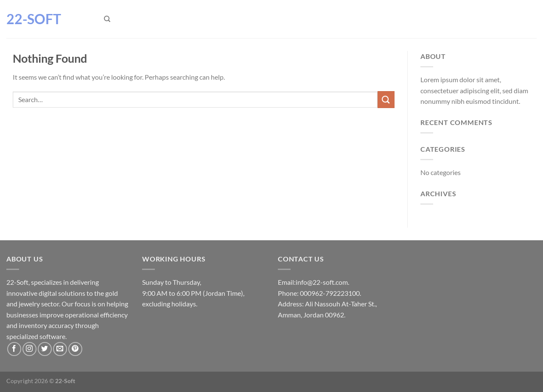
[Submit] (386, 99)
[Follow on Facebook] (14, 349)
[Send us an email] (60, 349)
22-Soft (34, 19)
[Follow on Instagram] (29, 349)
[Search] (107, 19)
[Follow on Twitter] (45, 349)
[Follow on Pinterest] (75, 349)
